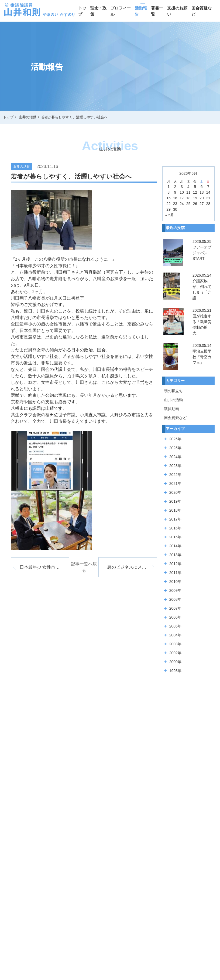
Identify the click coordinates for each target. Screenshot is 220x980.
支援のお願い (177, 11)
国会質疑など (202, 11)
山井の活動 (173, 400)
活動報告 (141, 11)
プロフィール (121, 11)
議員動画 (171, 409)
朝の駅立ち (173, 391)
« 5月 (170, 215)
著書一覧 (157, 11)
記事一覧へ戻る (84, 567)
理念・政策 (98, 11)
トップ (82, 11)
